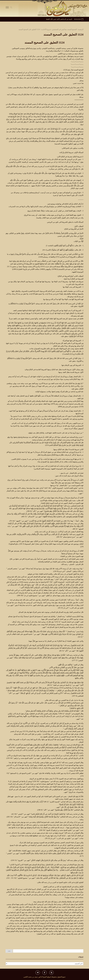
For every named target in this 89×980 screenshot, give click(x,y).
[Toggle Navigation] (7, 8)
